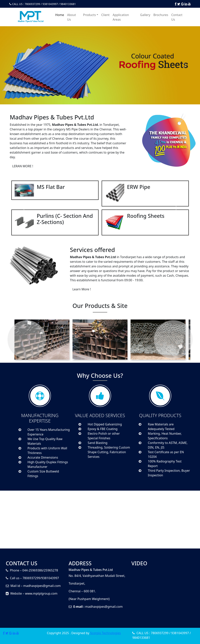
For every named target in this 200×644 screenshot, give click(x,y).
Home (60, 15)
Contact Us (177, 17)
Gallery (145, 15)
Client (105, 15)
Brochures (161, 15)
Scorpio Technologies (105, 633)
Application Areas (121, 17)
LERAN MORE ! (23, 166)
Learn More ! (81, 289)
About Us (71, 17)
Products (89, 15)
